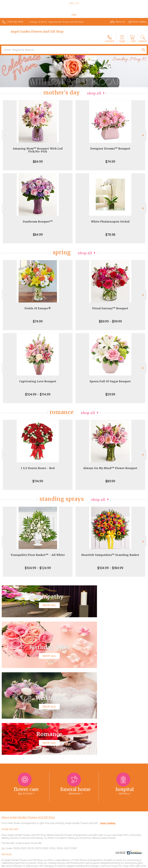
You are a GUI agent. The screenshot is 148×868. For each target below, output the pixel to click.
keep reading (108, 736)
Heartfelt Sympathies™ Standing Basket (110, 555)
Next (143, 135)
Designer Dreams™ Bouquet (110, 149)
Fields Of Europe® (38, 308)
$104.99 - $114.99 (38, 394)
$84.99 (38, 162)
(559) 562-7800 (15, 22)
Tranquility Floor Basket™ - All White (38, 555)
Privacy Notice (97, 865)
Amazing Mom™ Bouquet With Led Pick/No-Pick (38, 150)
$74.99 (110, 162)
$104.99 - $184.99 (110, 568)
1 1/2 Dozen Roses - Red (38, 468)
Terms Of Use (80, 865)
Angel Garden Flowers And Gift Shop (37, 32)
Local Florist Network (118, 865)
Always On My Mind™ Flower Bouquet (110, 468)
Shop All (94, 93)
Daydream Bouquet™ (38, 222)
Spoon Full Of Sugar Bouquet (110, 381)
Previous (5, 135)
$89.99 (110, 481)
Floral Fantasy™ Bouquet (110, 308)
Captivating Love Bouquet (38, 381)
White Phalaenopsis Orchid (110, 222)
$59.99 (110, 394)
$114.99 (38, 481)
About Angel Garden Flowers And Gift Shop (28, 730)
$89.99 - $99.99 (110, 321)
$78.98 (110, 235)
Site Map (136, 865)
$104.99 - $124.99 (38, 568)
